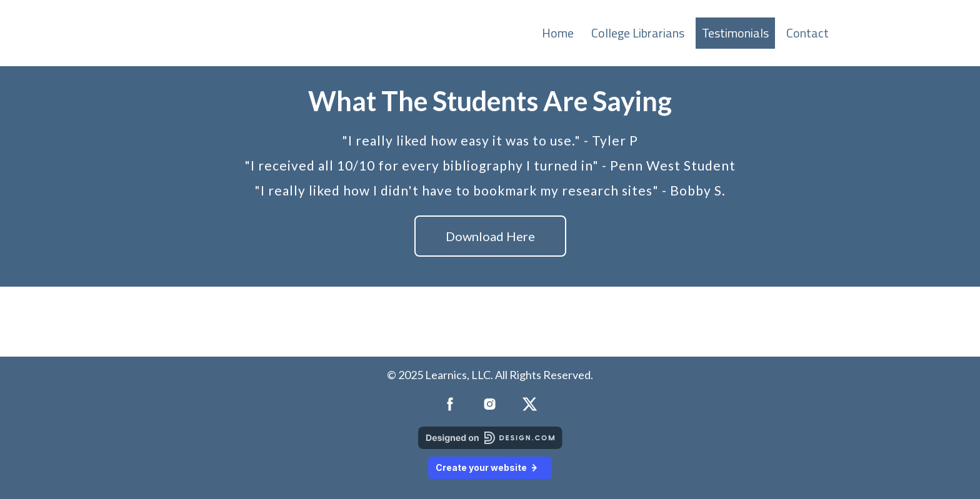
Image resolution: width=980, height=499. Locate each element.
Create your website (490, 467)
